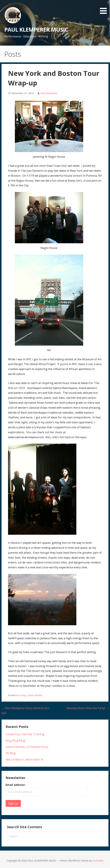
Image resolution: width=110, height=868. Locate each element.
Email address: (15, 785)
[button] (105, 8)
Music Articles (35, 695)
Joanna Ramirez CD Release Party (27, 747)
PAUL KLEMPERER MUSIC (36, 29)
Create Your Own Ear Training (25, 734)
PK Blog (11, 753)
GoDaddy (98, 861)
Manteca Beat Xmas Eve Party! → (88, 708)
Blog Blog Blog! (16, 741)
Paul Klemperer (49, 93)
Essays (23, 695)
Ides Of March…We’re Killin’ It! (24, 760)
